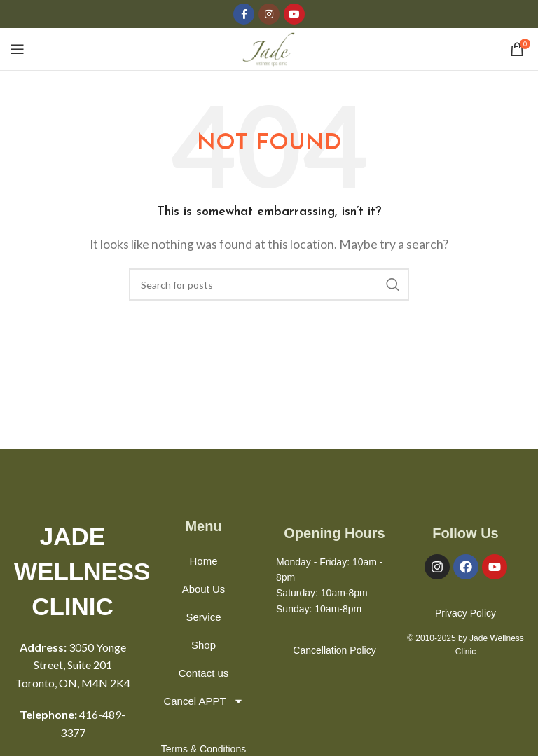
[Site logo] (269, 47)
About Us (204, 589)
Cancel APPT (203, 701)
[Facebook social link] (244, 14)
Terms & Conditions (204, 749)
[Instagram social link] (269, 14)
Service (204, 617)
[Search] (269, 284)
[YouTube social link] (294, 14)
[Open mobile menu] (18, 49)
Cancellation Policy (334, 650)
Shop (204, 645)
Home (204, 561)
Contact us (204, 673)
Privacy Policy (465, 613)
